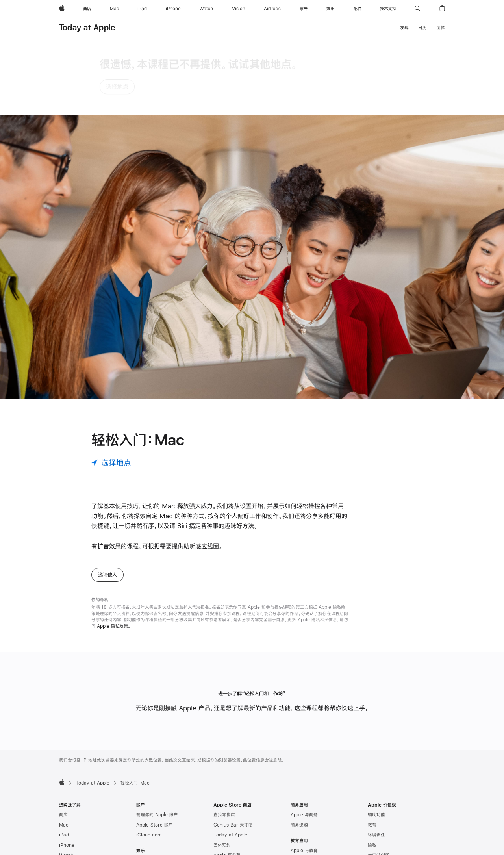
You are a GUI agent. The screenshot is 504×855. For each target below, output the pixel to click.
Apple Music (150, 790)
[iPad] (142, 9)
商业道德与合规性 (385, 851)
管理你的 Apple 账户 (157, 744)
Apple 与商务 (304, 744)
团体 (441, 28)
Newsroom (380, 810)
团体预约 (222, 775)
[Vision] (239, 9)
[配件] (358, 9)
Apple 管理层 (381, 820)
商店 (63, 744)
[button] (418, 9)
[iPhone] (173, 9)
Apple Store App (232, 795)
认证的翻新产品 (229, 805)
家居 (63, 815)
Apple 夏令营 (227, 785)
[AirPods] (272, 9)
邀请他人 (107, 504)
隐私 (372, 775)
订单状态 (222, 835)
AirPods (68, 805)
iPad (64, 764)
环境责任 (376, 764)
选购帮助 (222, 845)
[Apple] (62, 9)
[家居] (304, 9)
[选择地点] (111, 392)
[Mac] (114, 9)
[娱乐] (330, 9)
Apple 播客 (148, 800)
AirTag (66, 825)
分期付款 (222, 825)
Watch (66, 785)
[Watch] (206, 9)
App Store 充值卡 (78, 845)
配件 (63, 835)
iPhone (67, 775)
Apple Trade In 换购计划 (239, 815)
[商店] (87, 9)
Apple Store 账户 (155, 754)
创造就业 (376, 841)
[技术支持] (388, 9)
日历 (422, 28)
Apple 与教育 (304, 780)
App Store (147, 810)
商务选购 (299, 754)
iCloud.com (149, 764)
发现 (404, 28)
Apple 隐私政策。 (114, 555)
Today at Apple (87, 27)
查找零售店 (224, 744)
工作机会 (376, 831)
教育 (372, 754)
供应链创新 (379, 785)
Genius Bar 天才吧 (233, 754)
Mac (64, 754)
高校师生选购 (304, 790)
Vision (66, 795)
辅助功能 (376, 744)
